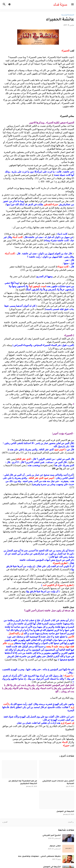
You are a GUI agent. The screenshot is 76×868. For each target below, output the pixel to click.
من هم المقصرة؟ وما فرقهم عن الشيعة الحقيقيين (23, 782)
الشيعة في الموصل (65, 812)
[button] (72, 4)
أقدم (6, 822)
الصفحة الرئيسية (68, 15)
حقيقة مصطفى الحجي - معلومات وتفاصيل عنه (39, 856)
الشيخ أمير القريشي (52, 835)
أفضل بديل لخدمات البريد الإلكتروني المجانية (58, 782)
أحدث (70, 822)
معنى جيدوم (55, 846)
